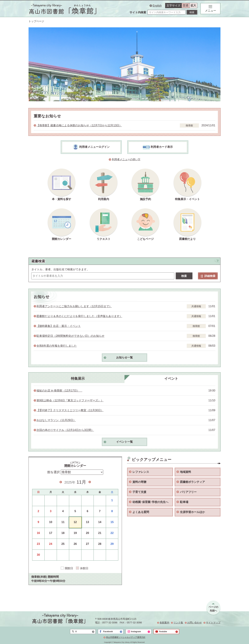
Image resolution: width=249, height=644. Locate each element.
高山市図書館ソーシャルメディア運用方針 (126, 637)
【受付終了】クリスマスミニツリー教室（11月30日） (70, 410)
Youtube (163, 632)
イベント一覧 (124, 442)
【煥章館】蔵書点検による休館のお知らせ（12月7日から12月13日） (79, 125)
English (157, 6)
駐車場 (184, 502)
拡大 (193, 5)
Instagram (136, 632)
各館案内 (164, 623)
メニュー (210, 9)
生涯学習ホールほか (192, 512)
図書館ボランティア (192, 482)
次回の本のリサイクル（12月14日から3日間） (65, 430)
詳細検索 (208, 276)
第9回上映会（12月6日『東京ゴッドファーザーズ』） (70, 400)
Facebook (108, 632)
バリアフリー (188, 492)
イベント (171, 379)
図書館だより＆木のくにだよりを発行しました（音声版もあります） (79, 316)
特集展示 (78, 379)
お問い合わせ (195, 623)
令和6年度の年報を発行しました (57, 346)
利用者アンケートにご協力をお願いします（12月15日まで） (74, 306)
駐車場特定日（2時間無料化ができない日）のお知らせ (70, 336)
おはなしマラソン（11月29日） (56, 420)
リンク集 (178, 623)
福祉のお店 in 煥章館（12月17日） (59, 391)
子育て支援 (139, 492)
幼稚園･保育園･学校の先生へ (150, 502)
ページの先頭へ (213, 609)
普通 (186, 5)
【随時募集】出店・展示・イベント (59, 326)
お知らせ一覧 (124, 357)
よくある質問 (141, 512)
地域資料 (186, 472)
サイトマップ (213, 623)
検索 (184, 276)
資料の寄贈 (139, 482)
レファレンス (141, 472)
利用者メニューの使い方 (126, 159)
